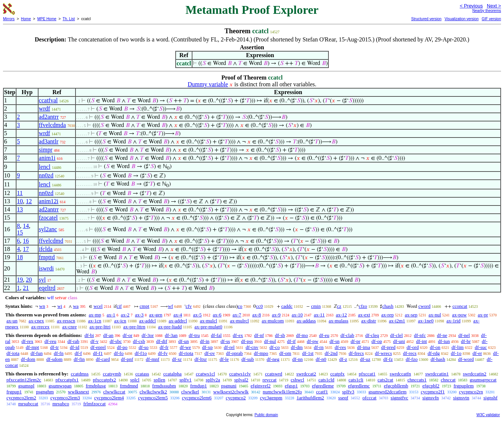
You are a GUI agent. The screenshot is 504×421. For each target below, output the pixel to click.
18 (20, 257)
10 (20, 201)
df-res (340, 347)
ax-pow (459, 315)
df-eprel (98, 347)
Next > (494, 6)
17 (26, 249)
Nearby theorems (487, 11)
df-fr (164, 347)
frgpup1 (14, 392)
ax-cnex (36, 321)
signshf (491, 398)
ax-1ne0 (426, 321)
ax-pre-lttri (100, 327)
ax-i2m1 (397, 321)
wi (60, 306)
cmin (316, 306)
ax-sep (411, 315)
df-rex (27, 341)
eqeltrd (47, 288)
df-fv (163, 353)
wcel (98, 306)
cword (425, 306)
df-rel (229, 347)
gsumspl (26, 386)
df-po (122, 347)
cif (119, 306)
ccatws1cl (205, 374)
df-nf (259, 335)
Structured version (426, 19)
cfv (189, 306)
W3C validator (488, 415)
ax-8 (256, 315)
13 (20, 209)
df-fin (79, 359)
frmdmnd (129, 386)
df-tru (194, 335)
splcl (135, 380)
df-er (477, 353)
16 (26, 241)
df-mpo (261, 353)
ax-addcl (147, 321)
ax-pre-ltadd (170, 327)
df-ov (210, 353)
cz (339, 306)
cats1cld (326, 380)
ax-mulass (339, 321)
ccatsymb (112, 374)
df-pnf (127, 359)
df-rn (319, 347)
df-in (205, 341)
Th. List (69, 19)
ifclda (46, 249)
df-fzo (412, 359)
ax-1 (111, 315)
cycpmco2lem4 (109, 398)
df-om (285, 353)
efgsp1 (291, 386)
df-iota (13, 353)
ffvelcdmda (52, 125)
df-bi (89, 335)
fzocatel (48, 218)
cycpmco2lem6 (197, 398)
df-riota (186, 353)
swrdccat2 (306, 374)
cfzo (363, 306)
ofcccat (370, 398)
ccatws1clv (240, 374)
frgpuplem (464, 386)
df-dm (297, 347)
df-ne (442, 335)
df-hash (438, 359)
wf (170, 306)
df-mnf (152, 359)
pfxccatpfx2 (104, 380)
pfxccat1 (367, 374)
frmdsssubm (164, 386)
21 (26, 288)
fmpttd (47, 257)
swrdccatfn (400, 374)
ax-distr (369, 321)
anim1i (47, 158)
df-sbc (116, 341)
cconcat (460, 306)
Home (26, 19)
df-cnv (252, 347)
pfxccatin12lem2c (24, 380)
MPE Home (47, 19)
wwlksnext (78, 392)
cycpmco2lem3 (65, 398)
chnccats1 (417, 380)
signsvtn (461, 398)
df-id (75, 347)
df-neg (273, 359)
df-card (103, 359)
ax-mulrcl (240, 321)
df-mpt (32, 347)
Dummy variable (208, 84)
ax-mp (95, 315)
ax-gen (156, 315)
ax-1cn (95, 321)
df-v (95, 341)
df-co (274, 347)
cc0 (259, 306)
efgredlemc (359, 386)
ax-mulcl (208, 321)
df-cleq (372, 335)
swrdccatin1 (437, 374)
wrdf (44, 109)
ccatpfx (337, 374)
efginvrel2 (261, 386)
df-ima (364, 347)
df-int (422, 341)
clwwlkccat (114, 392)
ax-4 (178, 315)
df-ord (413, 347)
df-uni (399, 341)
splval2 (241, 380)
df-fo (119, 353)
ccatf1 (322, 392)
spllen (159, 380)
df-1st (308, 353)
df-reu (50, 341)
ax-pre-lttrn (134, 327)
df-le (224, 359)
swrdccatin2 (475, 374)
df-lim (457, 347)
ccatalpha (172, 374)
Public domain (266, 415)
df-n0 (321, 359)
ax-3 (139, 315)
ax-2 (125, 315)
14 (26, 226)
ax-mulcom (273, 321)
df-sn (335, 341)
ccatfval (48, 100)
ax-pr (483, 315)
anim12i (49, 201)
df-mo (302, 335)
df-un (183, 341)
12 (29, 201)
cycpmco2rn (471, 392)
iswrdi (46, 268)
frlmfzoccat (95, 404)
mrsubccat (28, 404)
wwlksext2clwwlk (231, 392)
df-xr (177, 359)
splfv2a (213, 380)
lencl (45, 167)
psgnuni (229, 386)
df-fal (216, 335)
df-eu (324, 335)
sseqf (343, 398)
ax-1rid (454, 321)
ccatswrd (273, 374)
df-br (466, 341)
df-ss (225, 341)
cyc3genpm (271, 398)
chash (388, 306)
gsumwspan (60, 386)
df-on (435, 347)
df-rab (74, 341)
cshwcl (297, 380)
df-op (377, 341)
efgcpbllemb (396, 386)
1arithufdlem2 (310, 398)
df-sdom (54, 359)
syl (42, 280)
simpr (46, 150)
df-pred (388, 347)
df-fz (388, 359)
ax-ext (364, 315)
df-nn (297, 359)
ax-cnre (69, 327)
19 (20, 280)
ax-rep (387, 315)
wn (42, 306)
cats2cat (386, 380)
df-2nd (331, 353)
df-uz (365, 359)
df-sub (248, 359)
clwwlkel (190, 392)
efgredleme (323, 386)
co (240, 306)
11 (20, 193)
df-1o (456, 353)
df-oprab (234, 353)
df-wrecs (383, 353)
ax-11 (319, 315)
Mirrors (9, 19)
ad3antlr (49, 141)
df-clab (347, 335)
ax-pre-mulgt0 (208, 327)
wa (76, 306)
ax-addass (306, 321)
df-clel (396, 335)
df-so (144, 347)
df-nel (464, 335)
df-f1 (98, 353)
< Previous (471, 6)
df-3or (148, 335)
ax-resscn (66, 321)
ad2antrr (49, 117)
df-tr (54, 347)
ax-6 (217, 315)
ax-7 (237, 315)
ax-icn (120, 321)
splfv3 (348, 392)
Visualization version (462, 19)
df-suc (481, 347)
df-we (185, 347)
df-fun (37, 353)
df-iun (444, 341)
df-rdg (434, 353)
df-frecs (356, 353)
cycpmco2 (236, 398)
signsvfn (431, 398)
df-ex (238, 335)
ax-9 (276, 315)
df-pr (355, 341)
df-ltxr (200, 359)
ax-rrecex (40, 327)
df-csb (139, 341)
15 (20, 233)
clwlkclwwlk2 (153, 392)
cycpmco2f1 (433, 392)
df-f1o (141, 353)
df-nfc (420, 335)
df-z (343, 359)
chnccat (448, 380)
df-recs (410, 353)
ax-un (12, 321)
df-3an (171, 335)
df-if (291, 341)
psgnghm (45, 392)
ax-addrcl (178, 321)
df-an (108, 335)
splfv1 (185, 380)
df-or (127, 335)
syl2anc (48, 229)
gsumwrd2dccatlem (387, 392)
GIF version (491, 19)
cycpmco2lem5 (153, 398)
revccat (270, 380)
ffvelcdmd (51, 241)
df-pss (247, 341)
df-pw (313, 341)
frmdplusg (95, 386)
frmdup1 (199, 386)
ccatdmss (80, 374)
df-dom (28, 359)
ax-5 (197, 315)
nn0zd (46, 175)
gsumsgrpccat (483, 380)
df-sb (280, 335)
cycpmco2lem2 (21, 398)
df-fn (59, 353)
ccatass (142, 374)
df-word (466, 359)
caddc (287, 306)
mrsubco (61, 404)
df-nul (270, 341)
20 (29, 280)
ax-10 (297, 315)
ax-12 (341, 315)
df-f (78, 353)
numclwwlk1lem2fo (282, 392)
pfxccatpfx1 (67, 380)
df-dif (162, 341)
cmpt (145, 306)
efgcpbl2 (431, 386)
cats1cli (356, 380)
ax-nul (435, 315)
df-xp (207, 347)
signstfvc (400, 398)
